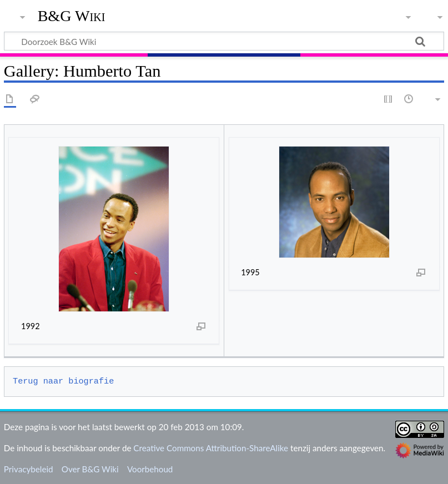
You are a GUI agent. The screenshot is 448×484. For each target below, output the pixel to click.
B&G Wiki (72, 16)
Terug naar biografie (63, 381)
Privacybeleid (29, 469)
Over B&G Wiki (90, 469)
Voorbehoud (150, 469)
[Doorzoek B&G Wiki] (224, 41)
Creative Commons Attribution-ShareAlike (211, 448)
